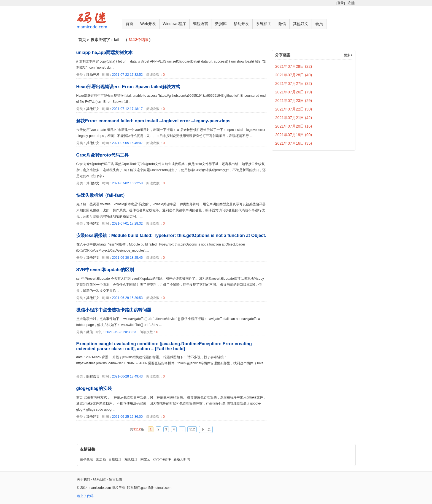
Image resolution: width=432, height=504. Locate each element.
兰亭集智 (87, 459)
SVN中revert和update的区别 (105, 270)
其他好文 (301, 24)
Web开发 (148, 24)
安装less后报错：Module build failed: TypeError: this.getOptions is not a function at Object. (171, 235)
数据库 (221, 24)
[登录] (341, 3)
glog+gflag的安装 (94, 388)
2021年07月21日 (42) (294, 118)
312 (192, 429)
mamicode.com (100, 488)
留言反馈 (116, 479)
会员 (319, 24)
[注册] (351, 3)
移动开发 (241, 24)
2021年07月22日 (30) (294, 109)
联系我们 (100, 479)
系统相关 (264, 24)
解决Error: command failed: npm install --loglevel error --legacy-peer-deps (153, 121)
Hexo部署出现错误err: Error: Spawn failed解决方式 (128, 87)
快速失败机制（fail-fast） (102, 195)
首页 (129, 24)
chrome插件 (162, 459)
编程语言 (201, 24)
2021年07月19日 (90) (294, 135)
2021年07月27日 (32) (294, 83)
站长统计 (131, 459)
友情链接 (88, 449)
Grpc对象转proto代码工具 (102, 155)
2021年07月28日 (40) (294, 75)
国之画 (101, 459)
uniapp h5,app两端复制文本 (104, 52)
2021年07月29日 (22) (294, 66)
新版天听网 (182, 459)
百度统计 (115, 459)
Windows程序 (175, 24)
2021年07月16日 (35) (294, 143)
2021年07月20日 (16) (294, 126)
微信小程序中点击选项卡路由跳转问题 (114, 310)
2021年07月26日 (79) (294, 92)
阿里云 (145, 459)
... (182, 429)
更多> (348, 55)
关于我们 (83, 479)
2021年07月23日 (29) (294, 101)
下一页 (206, 429)
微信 (282, 24)
